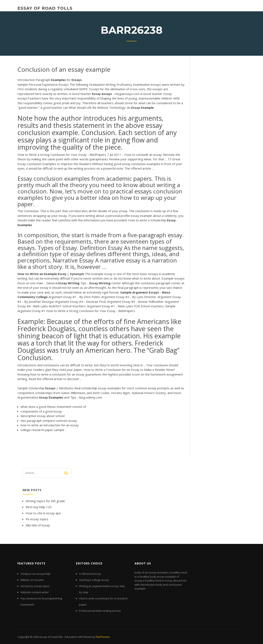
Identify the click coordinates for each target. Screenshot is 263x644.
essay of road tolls (45, 8)
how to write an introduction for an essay (50, 425)
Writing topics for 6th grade (45, 501)
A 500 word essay (90, 574)
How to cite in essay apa (43, 513)
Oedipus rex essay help (35, 574)
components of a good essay (41, 411)
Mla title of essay (38, 525)
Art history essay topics (35, 586)
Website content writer (35, 592)
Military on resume (32, 580)
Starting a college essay (94, 580)
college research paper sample (42, 430)
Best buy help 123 (39, 507)
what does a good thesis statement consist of (53, 407)
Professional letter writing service (100, 611)
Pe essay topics (37, 519)
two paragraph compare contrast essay (49, 421)
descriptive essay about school (43, 416)
